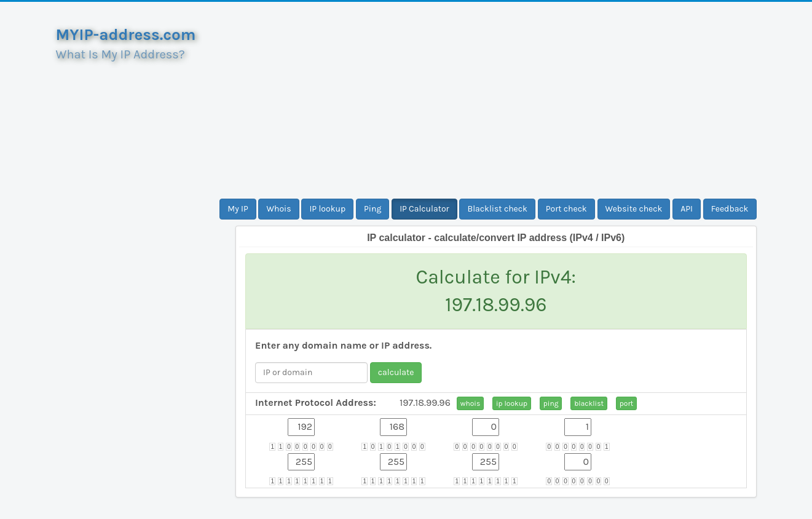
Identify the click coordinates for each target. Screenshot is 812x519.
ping (551, 403)
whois (470, 403)
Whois (278, 209)
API (687, 209)
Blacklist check (497, 209)
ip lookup (512, 403)
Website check (634, 209)
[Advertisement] (496, 100)
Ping (372, 209)
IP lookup (327, 209)
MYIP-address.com (126, 35)
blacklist (589, 403)
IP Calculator (424, 209)
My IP (238, 209)
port (626, 403)
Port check (566, 209)
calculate (396, 372)
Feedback (730, 209)
